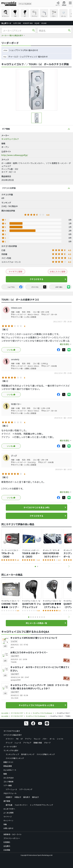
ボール (52, 739)
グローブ (47, 743)
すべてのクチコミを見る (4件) (36, 507)
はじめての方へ (9, 809)
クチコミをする (36, 279)
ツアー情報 (8, 785)
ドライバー (10, 739)
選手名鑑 (9, 805)
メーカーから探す (10, 746)
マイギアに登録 (15, 272)
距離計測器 (38, 743)
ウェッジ (37, 739)
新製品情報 (8, 766)
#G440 (44, 23)
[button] (69, 566)
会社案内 (7, 846)
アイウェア (27, 743)
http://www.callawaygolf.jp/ (15, 155)
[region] (36, 14)
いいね (10, 350)
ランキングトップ (12, 754)
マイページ (8, 817)
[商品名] (53, 31)
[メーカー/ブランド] (17, 31)
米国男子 (9, 797)
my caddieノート (10, 770)
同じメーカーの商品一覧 (36, 623)
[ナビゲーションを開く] (70, 4)
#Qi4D (37, 23)
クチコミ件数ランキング (15, 758)
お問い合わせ (8, 828)
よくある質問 (8, 813)
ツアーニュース (11, 789)
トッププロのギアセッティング (41, 805)
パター (45, 739)
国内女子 (35, 797)
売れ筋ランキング (28, 754)
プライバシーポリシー (12, 838)
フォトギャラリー (21, 805)
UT (22, 739)
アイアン (28, 739)
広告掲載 (7, 850)
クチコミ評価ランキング (46, 754)
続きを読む (65, 344)
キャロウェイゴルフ (10, 139)
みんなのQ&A (8, 778)
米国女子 (18, 797)
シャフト (60, 739)
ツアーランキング (26, 789)
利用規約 (7, 842)
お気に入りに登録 (58, 272)
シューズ (18, 743)
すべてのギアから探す (12, 731)
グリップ (9, 743)
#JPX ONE (17, 23)
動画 (5, 774)
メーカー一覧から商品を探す (12, 35)
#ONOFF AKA (28, 23)
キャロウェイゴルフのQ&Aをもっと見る (36, 705)
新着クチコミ (8, 762)
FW (17, 739)
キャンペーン (8, 820)
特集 (5, 824)
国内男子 (27, 797)
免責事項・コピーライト (13, 834)
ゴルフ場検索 (8, 782)
